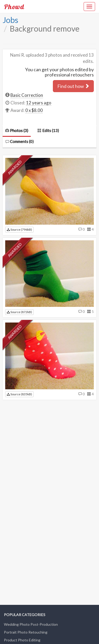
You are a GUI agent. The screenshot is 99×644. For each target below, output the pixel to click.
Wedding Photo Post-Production (31, 624)
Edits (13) (48, 130)
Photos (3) (17, 130)
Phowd (14, 7)
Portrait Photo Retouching (26, 632)
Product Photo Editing (22, 640)
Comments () (19, 141)
